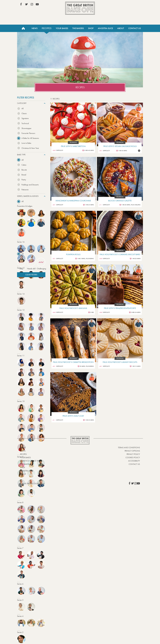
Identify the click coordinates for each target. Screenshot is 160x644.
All (22, 108)
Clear (31, 275)
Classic (24, 113)
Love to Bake (26, 143)
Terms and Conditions (129, 448)
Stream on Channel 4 (129, 5)
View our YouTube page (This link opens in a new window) (37, 4)
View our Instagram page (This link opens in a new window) (32, 4)
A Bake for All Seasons (30, 138)
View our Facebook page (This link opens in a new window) (21, 4)
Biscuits (24, 170)
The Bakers (78, 28)
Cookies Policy (133, 457)
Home (23, 28)
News (35, 28)
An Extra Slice (105, 28)
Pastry (24, 180)
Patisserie (25, 190)
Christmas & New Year (30, 148)
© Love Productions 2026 (32, 484)
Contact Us (135, 28)
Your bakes (25, 457)
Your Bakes (62, 28)
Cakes (24, 165)
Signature (25, 118)
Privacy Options (132, 451)
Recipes (47, 28)
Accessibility (134, 461)
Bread (24, 175)
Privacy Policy (133, 454)
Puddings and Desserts (30, 185)
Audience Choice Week (31, 461)
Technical (25, 123)
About (121, 28)
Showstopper (26, 128)
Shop (91, 28)
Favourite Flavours (28, 133)
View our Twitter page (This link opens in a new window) (26, 4)
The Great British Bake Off (80, 8)
